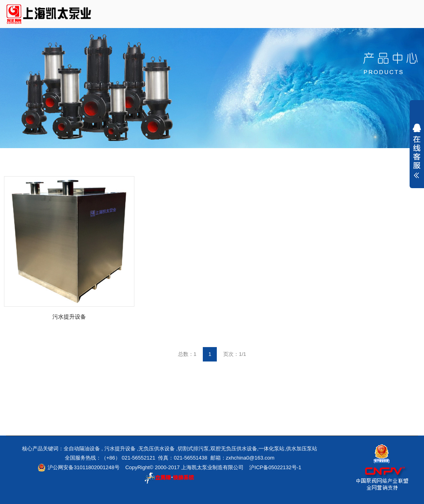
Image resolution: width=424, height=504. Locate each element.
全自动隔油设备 (82, 449)
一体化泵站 (271, 449)
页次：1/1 (235, 354)
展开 (417, 151)
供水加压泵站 (302, 449)
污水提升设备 (69, 317)
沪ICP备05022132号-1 (275, 467)
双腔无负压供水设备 (234, 449)
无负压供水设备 (157, 449)
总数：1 (187, 354)
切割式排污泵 (193, 449)
